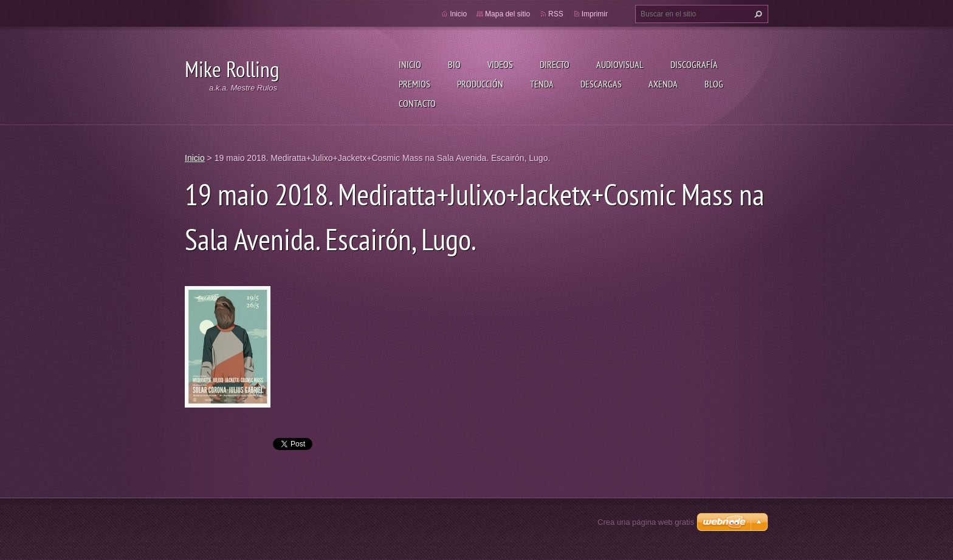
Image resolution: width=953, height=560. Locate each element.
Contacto (417, 103)
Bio (454, 64)
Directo (555, 64)
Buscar (757, 14)
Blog (714, 84)
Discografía (694, 64)
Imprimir (595, 14)
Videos (500, 64)
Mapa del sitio (507, 14)
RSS (556, 14)
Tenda (542, 84)
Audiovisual (620, 64)
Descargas (601, 84)
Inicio (410, 64)
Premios (415, 84)
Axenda (663, 84)
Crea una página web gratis (646, 522)
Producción (480, 84)
